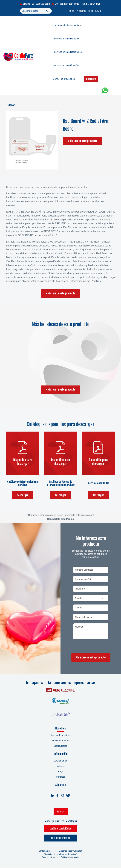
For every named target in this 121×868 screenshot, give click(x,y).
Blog (91, 11)
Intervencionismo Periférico (66, 39)
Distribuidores (60, 747)
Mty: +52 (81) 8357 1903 (67, 4)
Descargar (23, 495)
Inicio (72, 11)
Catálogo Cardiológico (61, 830)
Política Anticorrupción (70, 859)
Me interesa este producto (83, 141)
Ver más (61, 813)
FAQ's (98, 11)
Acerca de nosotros (61, 737)
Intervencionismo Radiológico (67, 52)
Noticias (60, 767)
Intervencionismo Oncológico (67, 65)
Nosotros (81, 11)
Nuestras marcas (60, 742)
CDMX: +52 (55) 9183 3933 (36, 4)
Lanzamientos (60, 762)
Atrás (11, 105)
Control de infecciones (64, 79)
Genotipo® (73, 855)
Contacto (91, 79)
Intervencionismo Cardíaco (68, 25)
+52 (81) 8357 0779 (91, 4)
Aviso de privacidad (50, 859)
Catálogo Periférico (61, 839)
